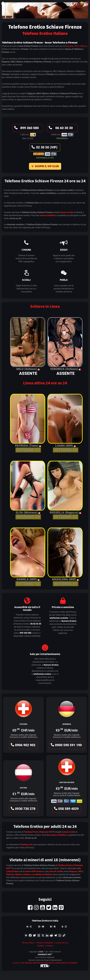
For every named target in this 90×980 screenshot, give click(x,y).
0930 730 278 (23, 809)
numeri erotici (67, 212)
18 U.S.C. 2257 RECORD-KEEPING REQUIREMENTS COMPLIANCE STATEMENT (45, 963)
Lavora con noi (62, 943)
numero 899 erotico (34, 871)
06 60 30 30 (60, 129)
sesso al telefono (48, 215)
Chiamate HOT (46, 832)
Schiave (27, 874)
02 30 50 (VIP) (44, 148)
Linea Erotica (12, 871)
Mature (84, 46)
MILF (77, 46)
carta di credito (56, 871)
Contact (50, 946)
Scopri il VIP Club (44, 167)
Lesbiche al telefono (43, 874)
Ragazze (70, 46)
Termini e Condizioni (45, 943)
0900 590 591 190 (66, 746)
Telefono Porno (31, 832)
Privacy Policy (28, 943)
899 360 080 (26, 129)
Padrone (10, 874)
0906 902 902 (23, 746)
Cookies (41, 946)
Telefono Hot (26, 844)
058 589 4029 (66, 809)
